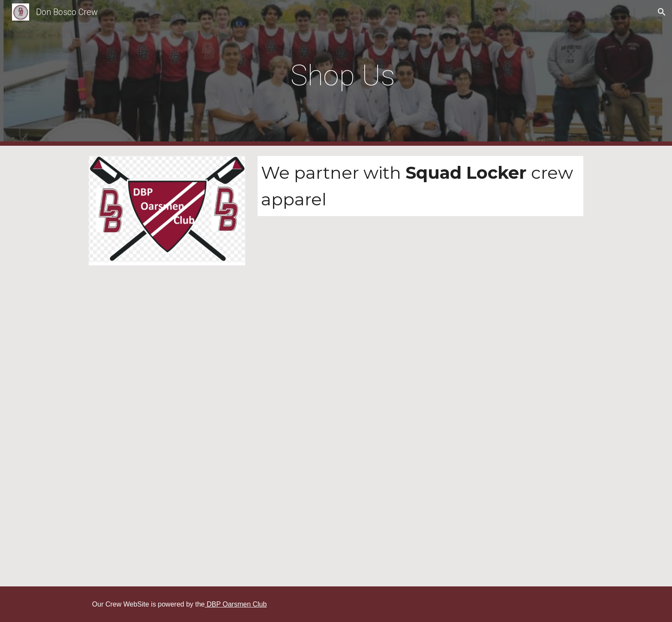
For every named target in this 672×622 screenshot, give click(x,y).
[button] (662, 12)
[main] (336, 73)
